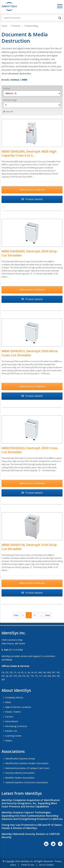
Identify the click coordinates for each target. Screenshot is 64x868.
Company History (14, 697)
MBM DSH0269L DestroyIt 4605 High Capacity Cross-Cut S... (29, 153)
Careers (9, 717)
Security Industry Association (20, 773)
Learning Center (13, 736)
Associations (12, 721)
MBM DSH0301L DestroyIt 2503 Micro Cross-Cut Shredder (30, 353)
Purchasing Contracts (16, 726)
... (41, 615)
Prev (16, 615)
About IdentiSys (16, 690)
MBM (24, 80)
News (8, 702)
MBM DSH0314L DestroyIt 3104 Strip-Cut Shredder (30, 547)
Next (48, 615)
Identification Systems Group (20, 758)
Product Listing (31, 26)
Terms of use (28, 865)
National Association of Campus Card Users (28, 768)
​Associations (13, 751)
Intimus (15, 80)
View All (9, 112)
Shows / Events (13, 712)
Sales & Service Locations (18, 707)
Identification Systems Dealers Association (27, 763)
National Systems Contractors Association (27, 782)
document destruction (20, 73)
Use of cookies (46, 865)
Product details (34, 199)
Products (16, 26)
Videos (9, 741)
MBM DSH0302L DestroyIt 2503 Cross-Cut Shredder (30, 450)
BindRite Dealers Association (20, 778)
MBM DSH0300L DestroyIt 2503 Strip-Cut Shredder (30, 253)
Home (4, 26)
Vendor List (11, 731)
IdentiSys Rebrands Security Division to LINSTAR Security (31, 836)
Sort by (6, 89)
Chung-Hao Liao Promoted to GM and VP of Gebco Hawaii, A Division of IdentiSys (32, 826)
